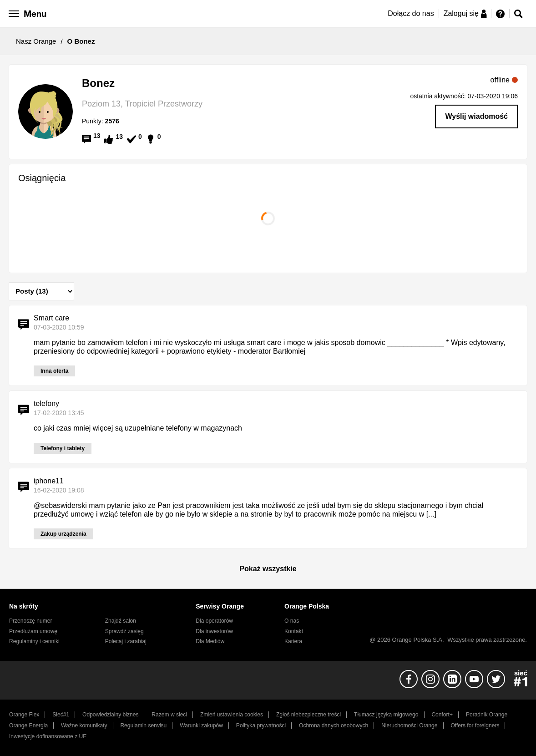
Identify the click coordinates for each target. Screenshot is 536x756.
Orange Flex (24, 715)
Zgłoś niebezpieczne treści (308, 715)
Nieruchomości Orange (409, 726)
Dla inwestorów (214, 631)
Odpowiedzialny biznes (110, 715)
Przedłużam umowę (33, 631)
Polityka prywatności (261, 726)
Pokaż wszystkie (268, 569)
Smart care (51, 318)
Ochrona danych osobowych (334, 726)
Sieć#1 (61, 715)
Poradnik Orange (487, 715)
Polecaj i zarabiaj (126, 641)
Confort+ (442, 715)
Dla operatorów (214, 621)
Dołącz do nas (411, 13)
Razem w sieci (169, 715)
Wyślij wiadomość (476, 116)
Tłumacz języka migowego (386, 715)
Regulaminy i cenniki (34, 641)
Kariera (293, 641)
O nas (292, 621)
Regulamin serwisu (143, 726)
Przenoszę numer (31, 621)
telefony (46, 403)
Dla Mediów (210, 641)
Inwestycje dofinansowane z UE (48, 736)
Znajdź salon (121, 621)
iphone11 (49, 481)
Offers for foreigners (475, 726)
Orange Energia (28, 726)
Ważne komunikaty (84, 726)
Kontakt (294, 631)
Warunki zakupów (201, 726)
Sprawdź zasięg (124, 631)
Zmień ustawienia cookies (232, 715)
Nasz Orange (36, 41)
